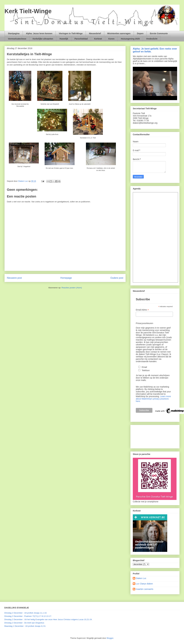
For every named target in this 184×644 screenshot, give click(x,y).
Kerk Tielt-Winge (28, 11)
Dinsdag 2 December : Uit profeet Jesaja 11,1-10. (26, 613)
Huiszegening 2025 (130, 39)
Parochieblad (81, 39)
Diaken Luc (141, 578)
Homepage (66, 278)
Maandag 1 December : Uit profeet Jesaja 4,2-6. (25, 626)
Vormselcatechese (17, 39)
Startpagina (14, 33)
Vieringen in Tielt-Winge (71, 33)
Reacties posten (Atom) (72, 288)
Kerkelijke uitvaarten (43, 39)
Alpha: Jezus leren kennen (39, 33)
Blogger (110, 638)
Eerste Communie (159, 33)
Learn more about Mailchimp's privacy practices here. (153, 399)
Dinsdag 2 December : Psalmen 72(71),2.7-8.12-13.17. (28, 616)
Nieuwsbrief (95, 33)
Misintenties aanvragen (119, 33)
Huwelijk (64, 39)
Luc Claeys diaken (144, 584)
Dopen (140, 33)
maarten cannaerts (145, 589)
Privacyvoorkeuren (144, 323)
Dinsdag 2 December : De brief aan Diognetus (24, 623)
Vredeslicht (152, 39)
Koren (111, 39)
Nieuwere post (14, 278)
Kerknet (98, 39)
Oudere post (117, 278)
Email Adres (142, 310)
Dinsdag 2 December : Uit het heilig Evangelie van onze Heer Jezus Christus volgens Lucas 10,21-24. (48, 619)
